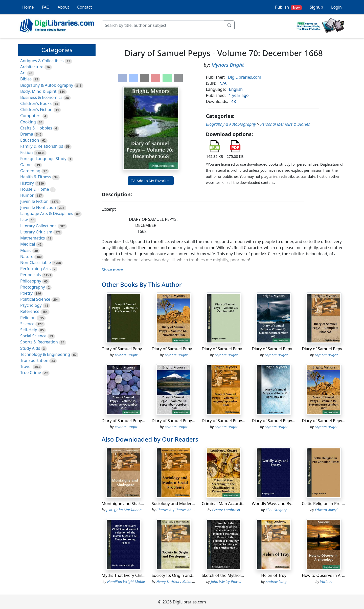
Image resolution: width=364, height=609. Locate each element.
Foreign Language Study (43, 159)
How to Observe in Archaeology (332, 575)
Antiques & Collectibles (42, 61)
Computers (31, 116)
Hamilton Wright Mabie (126, 582)
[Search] (163, 25)
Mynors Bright (228, 65)
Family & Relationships (42, 146)
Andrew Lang (276, 582)
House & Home (35, 189)
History (27, 183)
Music (26, 250)
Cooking (28, 122)
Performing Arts (35, 269)
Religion (28, 318)
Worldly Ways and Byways (276, 504)
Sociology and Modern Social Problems (188, 504)
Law (24, 220)
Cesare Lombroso (226, 510)
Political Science (35, 299)
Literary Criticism (36, 232)
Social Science (33, 336)
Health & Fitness (36, 177)
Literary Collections (38, 226)
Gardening (30, 171)
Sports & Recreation (39, 342)
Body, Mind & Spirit (38, 91)
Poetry (26, 293)
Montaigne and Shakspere (127, 504)
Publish (288, 7)
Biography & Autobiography (47, 85)
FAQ (46, 7)
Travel (26, 366)
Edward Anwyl (326, 510)
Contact (84, 7)
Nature (27, 256)
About (63, 7)
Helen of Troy (274, 575)
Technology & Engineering (45, 354)
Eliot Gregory (276, 510)
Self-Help (29, 330)
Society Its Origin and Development (185, 575)
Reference (30, 311)
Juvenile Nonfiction (38, 207)
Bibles (26, 79)
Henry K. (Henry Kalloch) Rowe (181, 582)
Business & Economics (41, 97)
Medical (28, 244)
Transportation (34, 360)
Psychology (31, 305)
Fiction (27, 153)
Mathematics (32, 238)
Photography (33, 287)
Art (23, 73)
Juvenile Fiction (34, 201)
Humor (27, 195)
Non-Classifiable (36, 263)
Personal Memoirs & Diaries (285, 124)
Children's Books (36, 103)
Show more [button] (112, 270)
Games (27, 165)
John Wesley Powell (226, 582)
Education (30, 140)
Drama (27, 134)
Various (326, 582)
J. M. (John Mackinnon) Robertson (133, 510)
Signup (316, 7)
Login (336, 7)
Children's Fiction (36, 110)
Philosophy (31, 281)
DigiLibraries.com (245, 77)
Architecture (32, 67)
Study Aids (30, 348)
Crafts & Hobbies (36, 128)
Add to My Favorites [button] (151, 181)
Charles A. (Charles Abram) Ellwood (185, 510)
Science (27, 324)
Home (28, 7)
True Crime (31, 373)
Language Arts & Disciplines (47, 213)
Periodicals (31, 275)
